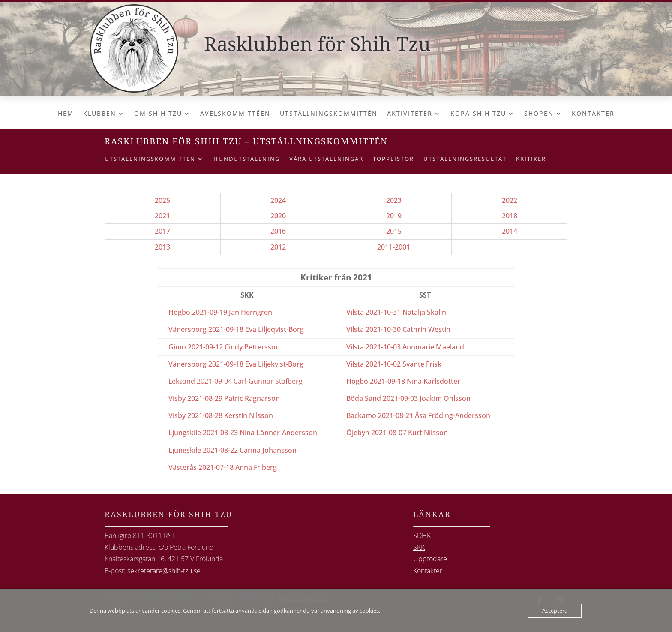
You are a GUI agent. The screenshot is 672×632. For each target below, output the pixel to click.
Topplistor (393, 159)
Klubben (100, 114)
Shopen (539, 114)
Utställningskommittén (329, 114)
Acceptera (555, 611)
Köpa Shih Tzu (478, 114)
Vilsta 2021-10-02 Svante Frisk (394, 364)
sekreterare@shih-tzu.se (164, 571)
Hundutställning (247, 159)
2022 (510, 200)
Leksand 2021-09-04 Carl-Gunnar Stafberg (235, 381)
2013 (162, 247)
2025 (162, 200)
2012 (278, 247)
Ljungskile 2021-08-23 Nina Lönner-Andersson (243, 433)
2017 (162, 231)
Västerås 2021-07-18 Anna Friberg (223, 467)
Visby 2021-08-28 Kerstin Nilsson (221, 415)
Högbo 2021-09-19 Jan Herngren (220, 312)
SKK (419, 547)
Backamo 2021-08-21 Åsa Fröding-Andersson (418, 415)
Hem (66, 114)
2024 (278, 200)
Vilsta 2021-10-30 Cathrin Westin (398, 329)
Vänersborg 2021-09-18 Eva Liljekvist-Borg (236, 364)
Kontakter (593, 114)
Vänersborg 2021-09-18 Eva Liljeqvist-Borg (236, 329)
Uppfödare (430, 559)
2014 (510, 231)
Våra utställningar (326, 159)
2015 (394, 231)
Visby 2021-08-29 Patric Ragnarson (224, 398)
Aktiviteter (410, 114)
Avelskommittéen (235, 114)
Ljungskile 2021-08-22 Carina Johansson (232, 450)
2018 (510, 216)
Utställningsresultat (465, 159)
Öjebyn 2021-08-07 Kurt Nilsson (397, 433)
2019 (394, 216)
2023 (394, 200)
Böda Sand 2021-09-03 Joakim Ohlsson (408, 398)
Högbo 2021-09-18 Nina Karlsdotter (403, 381)
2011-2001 (394, 247)
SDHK (422, 536)
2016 (278, 231)
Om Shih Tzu (158, 114)
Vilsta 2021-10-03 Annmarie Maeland (405, 347)
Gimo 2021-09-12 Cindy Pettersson (224, 347)
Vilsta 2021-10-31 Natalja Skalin (396, 312)
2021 (162, 216)
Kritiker (531, 159)
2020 (278, 216)
